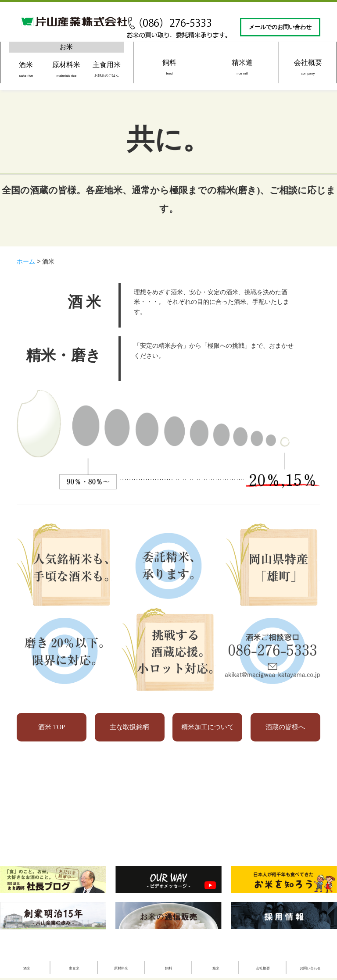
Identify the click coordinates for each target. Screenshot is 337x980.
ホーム (26, 261)
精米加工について (208, 727)
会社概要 (308, 67)
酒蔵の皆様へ (286, 727)
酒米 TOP (52, 727)
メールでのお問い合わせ (280, 27)
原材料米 (66, 69)
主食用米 (107, 69)
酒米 (26, 69)
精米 (216, 968)
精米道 (242, 67)
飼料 (169, 67)
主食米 (74, 968)
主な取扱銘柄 (129, 727)
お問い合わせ (310, 968)
